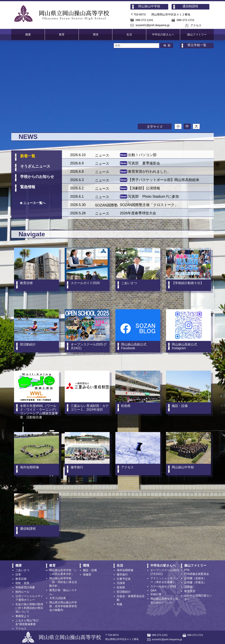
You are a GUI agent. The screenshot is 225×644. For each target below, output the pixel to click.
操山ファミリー (197, 34)
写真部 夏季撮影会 (144, 163)
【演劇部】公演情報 (144, 188)
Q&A (153, 590)
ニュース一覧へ (34, 203)
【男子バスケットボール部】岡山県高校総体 (164, 180)
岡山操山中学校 (149, 6)
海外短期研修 (125, 570)
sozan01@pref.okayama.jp (152, 25)
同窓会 (188, 587)
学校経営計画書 (25, 587)
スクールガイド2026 (163, 586)
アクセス (196, 25)
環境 (96, 34)
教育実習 (190, 591)
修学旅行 (122, 574)
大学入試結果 (58, 598)
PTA (187, 570)
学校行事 (156, 594)
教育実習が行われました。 (149, 172)
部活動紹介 (124, 592)
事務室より (22, 616)
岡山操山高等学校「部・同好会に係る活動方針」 (63, 582)
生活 (129, 34)
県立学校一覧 (197, 45)
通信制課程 (190, 6)
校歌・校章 (22, 583)
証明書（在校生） (195, 578)
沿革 (18, 574)
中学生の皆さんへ (163, 34)
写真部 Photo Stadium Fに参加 (153, 197)
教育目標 (21, 579)
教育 (62, 34)
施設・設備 (90, 570)
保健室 (87, 574)
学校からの (37, 177)
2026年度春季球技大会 (138, 213)
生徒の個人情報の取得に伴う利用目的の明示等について (29, 608)
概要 (28, 34)
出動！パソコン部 (142, 155)
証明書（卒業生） (195, 582)
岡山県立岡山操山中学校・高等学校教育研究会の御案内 (63, 606)
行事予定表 (124, 579)
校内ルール (22, 592)
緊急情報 (28, 187)
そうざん (35, 166)
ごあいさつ (22, 570)
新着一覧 (28, 156)
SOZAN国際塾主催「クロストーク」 (149, 205)
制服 (120, 604)
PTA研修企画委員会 (197, 574)
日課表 (121, 583)
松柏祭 (121, 587)
